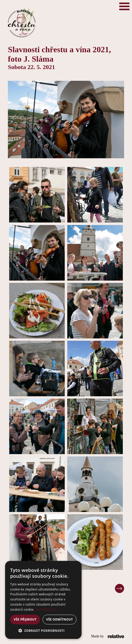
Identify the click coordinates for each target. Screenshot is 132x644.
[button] (43, 631)
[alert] (43, 600)
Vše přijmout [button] (25, 619)
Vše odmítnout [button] (60, 619)
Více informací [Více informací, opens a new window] (46, 609)
